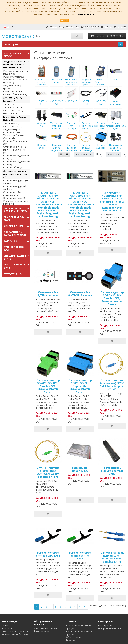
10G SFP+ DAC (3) (12, 123)
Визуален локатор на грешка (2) (14, 87)
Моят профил (105, 625)
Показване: (114, 154)
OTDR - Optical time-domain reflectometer (101, 79)
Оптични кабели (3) (13, 167)
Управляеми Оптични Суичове (56, 122)
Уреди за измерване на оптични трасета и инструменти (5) (16, 64)
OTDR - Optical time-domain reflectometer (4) (15, 93)
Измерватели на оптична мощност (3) (16, 72)
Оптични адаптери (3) (14, 198)
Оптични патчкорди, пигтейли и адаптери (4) (15, 174)
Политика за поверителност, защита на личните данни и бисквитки (16, 631)
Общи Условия (74, 637)
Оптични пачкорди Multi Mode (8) (15, 188)
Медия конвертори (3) (14, 129)
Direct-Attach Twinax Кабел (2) (15, 119)
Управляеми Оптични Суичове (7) (14, 137)
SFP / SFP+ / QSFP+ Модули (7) (13, 100)
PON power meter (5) (14, 77)
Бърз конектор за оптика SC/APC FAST (80, 556)
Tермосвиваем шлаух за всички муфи (112, 471)
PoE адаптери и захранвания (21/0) (15, 233)
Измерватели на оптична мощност (42, 78)
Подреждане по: (84, 154)
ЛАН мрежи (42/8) (14, 226)
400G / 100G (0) (11, 113)
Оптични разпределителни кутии (118, 122)
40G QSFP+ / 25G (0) (13, 110)
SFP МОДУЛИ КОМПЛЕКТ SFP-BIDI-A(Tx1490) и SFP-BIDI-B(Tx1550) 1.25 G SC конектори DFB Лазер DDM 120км (112, 202)
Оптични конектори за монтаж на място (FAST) (86, 123)
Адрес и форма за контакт (47, 628)
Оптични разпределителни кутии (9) (17, 163)
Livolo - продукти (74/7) (15, 266)
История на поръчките (110, 628)
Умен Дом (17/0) (13, 274)
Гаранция (71, 640)
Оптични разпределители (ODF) (102, 122)
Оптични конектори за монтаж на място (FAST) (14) (15, 150)
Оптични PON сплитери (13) (15, 142)
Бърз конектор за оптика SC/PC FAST (48, 554)
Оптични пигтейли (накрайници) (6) (12, 194)
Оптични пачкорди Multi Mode (71, 144)
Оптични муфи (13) (13, 132)
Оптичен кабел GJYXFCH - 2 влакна (80, 294)
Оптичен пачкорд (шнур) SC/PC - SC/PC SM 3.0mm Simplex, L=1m (112, 557)
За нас (5, 625)
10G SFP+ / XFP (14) (13, 107)
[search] (52, 36)
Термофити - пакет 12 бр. (80, 469)
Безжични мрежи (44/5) (14, 219)
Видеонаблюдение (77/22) (15, 257)
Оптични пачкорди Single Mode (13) (16, 182)
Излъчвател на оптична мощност (71, 78)
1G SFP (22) (9, 104)
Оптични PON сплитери (71, 122)
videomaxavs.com (22, 36)
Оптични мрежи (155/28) (14, 55)
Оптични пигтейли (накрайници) (86, 144)
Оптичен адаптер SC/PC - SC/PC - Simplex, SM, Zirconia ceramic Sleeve (112, 298)
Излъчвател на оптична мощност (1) (15, 81)
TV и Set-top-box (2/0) (14, 248)
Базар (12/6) (11, 241)
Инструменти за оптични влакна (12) (16, 202)
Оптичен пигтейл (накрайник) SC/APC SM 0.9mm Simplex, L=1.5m (48, 472)
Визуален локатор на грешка (86, 78)
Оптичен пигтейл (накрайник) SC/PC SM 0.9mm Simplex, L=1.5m (112, 385)
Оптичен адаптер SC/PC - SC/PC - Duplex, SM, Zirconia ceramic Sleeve (80, 386)
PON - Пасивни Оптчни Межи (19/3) (15, 210)
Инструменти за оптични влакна (116, 144)
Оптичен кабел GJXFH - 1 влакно (48, 294)
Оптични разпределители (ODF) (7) (16, 157)
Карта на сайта (42, 631)
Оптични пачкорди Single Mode (56, 144)
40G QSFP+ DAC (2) (13, 126)
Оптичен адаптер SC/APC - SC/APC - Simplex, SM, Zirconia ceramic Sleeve (48, 386)
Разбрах (64, 20)
